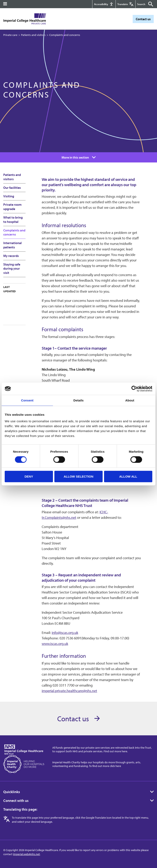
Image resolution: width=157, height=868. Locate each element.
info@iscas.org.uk (65, 633)
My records (11, 256)
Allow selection (78, 476)
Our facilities (12, 188)
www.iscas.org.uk (55, 644)
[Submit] (150, 4)
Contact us (143, 19)
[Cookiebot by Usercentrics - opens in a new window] (134, 389)
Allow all (128, 476)
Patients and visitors (33, 35)
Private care (10, 35)
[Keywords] (142, 4)
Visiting (9, 196)
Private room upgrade (12, 207)
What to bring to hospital (13, 220)
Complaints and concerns (14, 232)
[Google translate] (125, 4)
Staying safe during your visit (12, 269)
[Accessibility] (104, 4)
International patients (12, 245)
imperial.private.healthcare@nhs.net (69, 691)
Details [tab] (78, 400)
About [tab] (130, 400)
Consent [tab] (27, 400)
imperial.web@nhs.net (26, 854)
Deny (29, 476)
